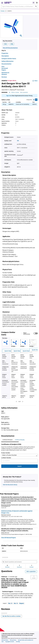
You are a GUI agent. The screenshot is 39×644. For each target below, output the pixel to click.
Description (5, 56)
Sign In (8, 96)
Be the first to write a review (12, 616)
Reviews (4, 77)
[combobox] (19, 461)
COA (5, 44)
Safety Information (8, 61)
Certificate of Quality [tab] (20, 440)
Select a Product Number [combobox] (9, 455)
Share (35, 81)
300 (18, 141)
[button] (34, 577)
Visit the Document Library (10, 485)
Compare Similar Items (9, 59)
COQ (12, 44)
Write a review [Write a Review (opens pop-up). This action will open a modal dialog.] (15, 92)
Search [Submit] (19, 466)
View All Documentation (10, 48)
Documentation (6, 64)
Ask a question (31, 571)
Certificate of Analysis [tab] (8, 440)
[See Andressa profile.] (4, 577)
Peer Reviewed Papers (5, 68)
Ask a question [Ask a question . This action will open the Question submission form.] (24, 92)
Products (3, 11)
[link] (5, 557)
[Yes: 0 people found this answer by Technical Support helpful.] (10, 603)
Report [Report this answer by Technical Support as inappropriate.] (22, 603)
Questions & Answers (5, 73)
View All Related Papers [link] (9, 538)
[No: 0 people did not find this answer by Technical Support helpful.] (16, 603)
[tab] (4, 11)
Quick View (8, 351)
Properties (5, 53)
